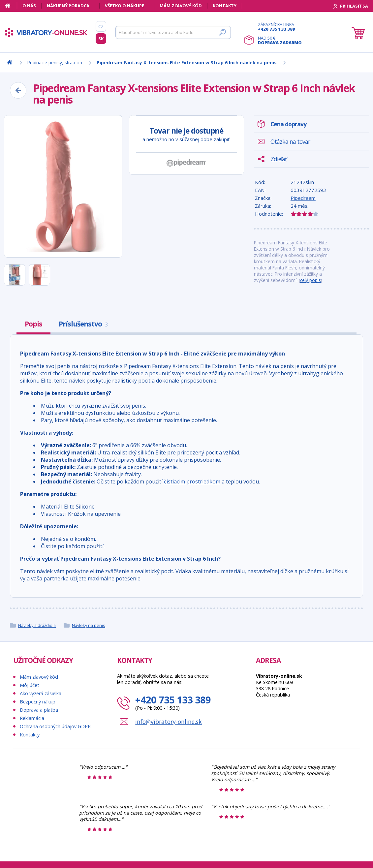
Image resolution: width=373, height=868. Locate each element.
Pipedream (303, 198)
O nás (29, 6)
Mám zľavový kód (181, 6)
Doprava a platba (39, 710)
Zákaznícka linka (280, 27)
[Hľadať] (173, 32)
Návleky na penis (89, 625)
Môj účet (30, 685)
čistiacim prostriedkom (192, 481)
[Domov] (11, 6)
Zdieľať (279, 159)
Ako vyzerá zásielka (41, 693)
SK (101, 39)
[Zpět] (18, 90)
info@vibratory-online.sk (169, 722)
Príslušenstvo (83, 324)
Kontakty (225, 6)
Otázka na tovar (290, 141)
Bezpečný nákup (38, 702)
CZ (101, 26)
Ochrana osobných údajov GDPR (55, 726)
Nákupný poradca (68, 6)
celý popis (311, 280)
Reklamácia (32, 718)
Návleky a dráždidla (37, 625)
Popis (33, 324)
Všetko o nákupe (124, 6)
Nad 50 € (280, 40)
